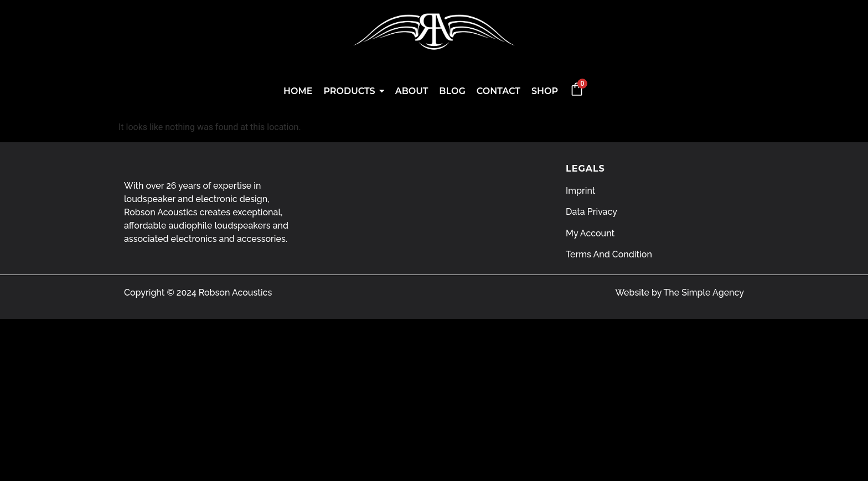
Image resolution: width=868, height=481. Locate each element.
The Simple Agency (704, 293)
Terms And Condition (609, 254)
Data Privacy (591, 212)
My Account (590, 233)
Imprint (580, 191)
